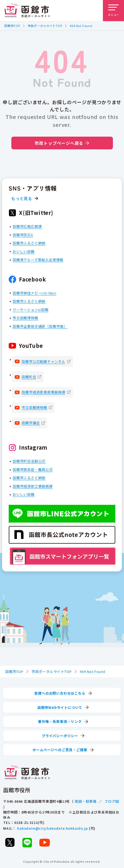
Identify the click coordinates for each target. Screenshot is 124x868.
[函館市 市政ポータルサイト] (27, 11)
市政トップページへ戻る (62, 143)
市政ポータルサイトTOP (45, 26)
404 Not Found (81, 26)
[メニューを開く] (113, 11)
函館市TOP (12, 26)
